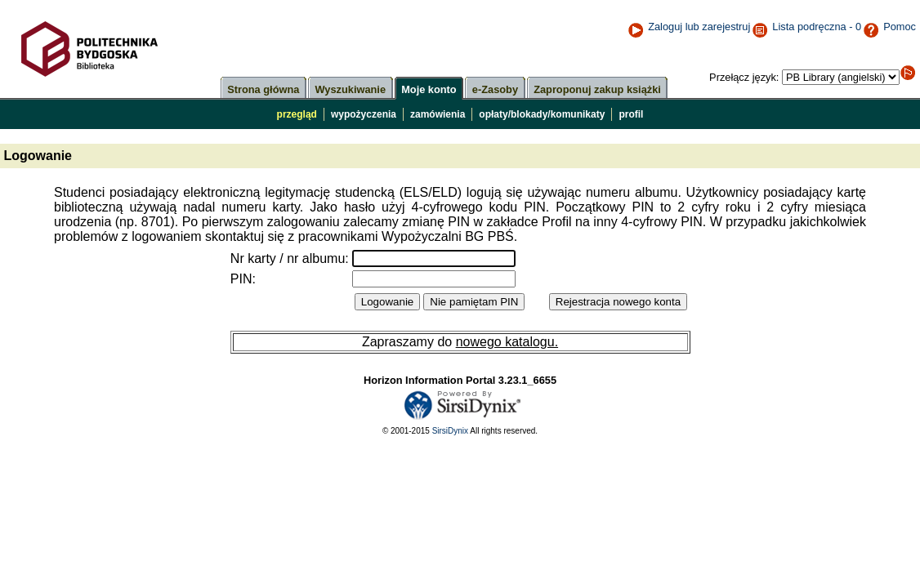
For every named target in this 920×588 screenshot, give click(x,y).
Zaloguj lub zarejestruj (689, 27)
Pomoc (889, 27)
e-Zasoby (495, 89)
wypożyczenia (364, 114)
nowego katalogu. (507, 342)
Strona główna (263, 89)
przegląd (297, 114)
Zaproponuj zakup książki (597, 89)
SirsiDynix (450, 431)
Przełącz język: (746, 77)
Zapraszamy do (409, 342)
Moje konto (429, 89)
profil (631, 114)
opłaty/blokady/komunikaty (542, 114)
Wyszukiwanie (351, 89)
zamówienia (438, 114)
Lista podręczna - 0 (817, 27)
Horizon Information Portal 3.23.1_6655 (460, 380)
